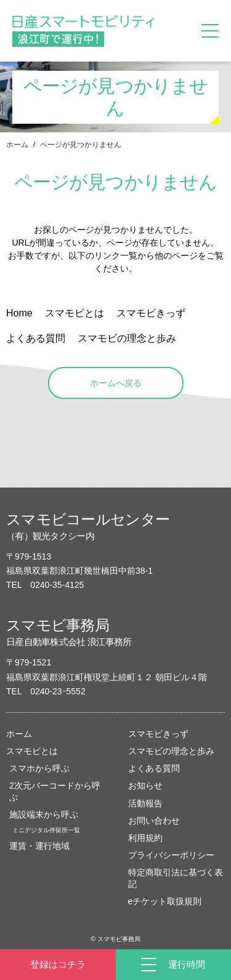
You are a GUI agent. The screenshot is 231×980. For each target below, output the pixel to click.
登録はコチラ (58, 964)
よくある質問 (154, 768)
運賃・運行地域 (39, 846)
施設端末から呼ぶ (44, 814)
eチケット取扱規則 (165, 901)
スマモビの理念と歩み (171, 751)
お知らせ (145, 785)
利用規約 (145, 838)
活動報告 (145, 803)
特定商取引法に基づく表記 (176, 878)
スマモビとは (32, 751)
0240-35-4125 (57, 585)
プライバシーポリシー (171, 855)
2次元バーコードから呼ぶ (55, 791)
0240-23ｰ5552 (58, 691)
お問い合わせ (154, 821)
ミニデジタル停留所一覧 (46, 830)
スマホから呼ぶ (39, 768)
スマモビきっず (158, 734)
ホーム (17, 145)
